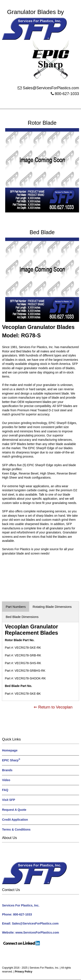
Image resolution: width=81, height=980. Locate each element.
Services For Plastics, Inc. (44, 968)
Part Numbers (16, 607)
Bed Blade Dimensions (22, 617)
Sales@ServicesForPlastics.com (51, 88)
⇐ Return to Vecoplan (53, 707)
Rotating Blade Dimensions (52, 607)
